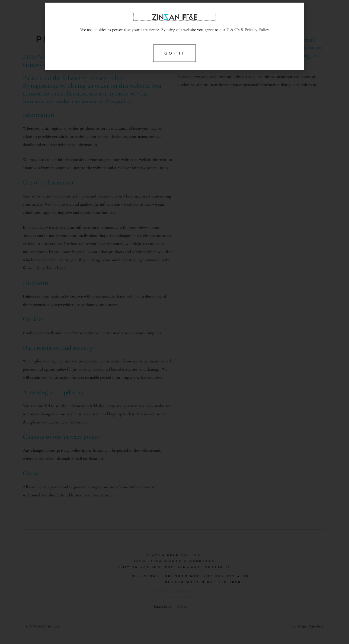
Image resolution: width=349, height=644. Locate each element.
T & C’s (233, 41)
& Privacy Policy (254, 41)
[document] (174, 322)
